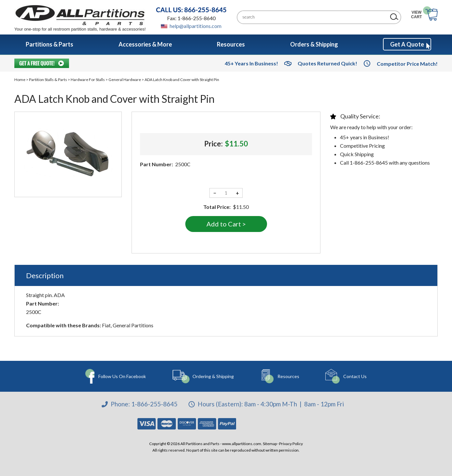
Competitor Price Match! (407, 64)
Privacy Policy (291, 444)
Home (20, 80)
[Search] (314, 17)
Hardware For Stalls (88, 80)
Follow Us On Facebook (122, 376)
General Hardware (125, 80)
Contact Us (353, 376)
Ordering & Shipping (213, 376)
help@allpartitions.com (196, 26)
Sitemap (270, 444)
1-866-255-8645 (154, 404)
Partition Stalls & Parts (48, 80)
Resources (288, 376)
